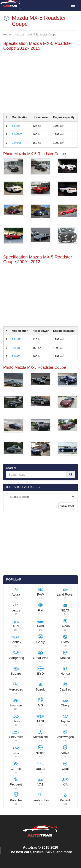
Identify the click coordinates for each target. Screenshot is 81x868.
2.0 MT (16, 348)
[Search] (71, 475)
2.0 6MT (17, 134)
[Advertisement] (40, 83)
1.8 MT (16, 339)
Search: (11, 468)
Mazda (20, 34)
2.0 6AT (17, 143)
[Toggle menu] (73, 5)
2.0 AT (16, 356)
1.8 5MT (17, 126)
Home (7, 34)
